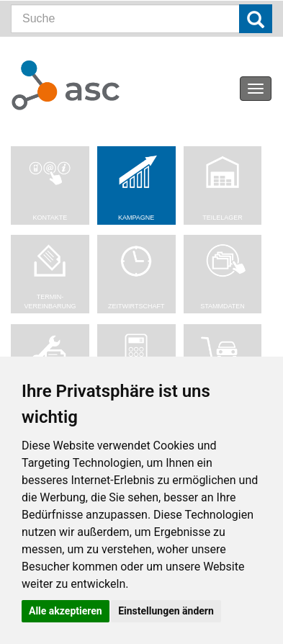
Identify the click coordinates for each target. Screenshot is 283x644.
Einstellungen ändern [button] (166, 611)
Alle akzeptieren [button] (66, 611)
